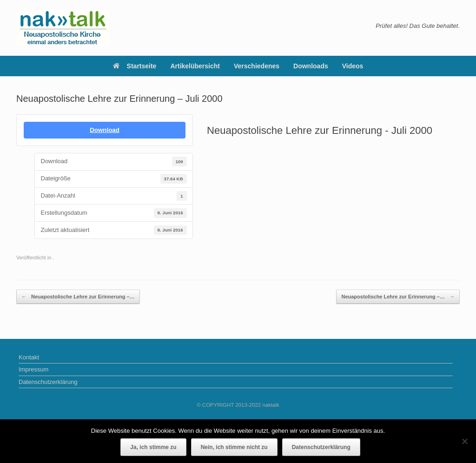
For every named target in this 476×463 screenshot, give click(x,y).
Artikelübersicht (195, 66)
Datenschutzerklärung (48, 382)
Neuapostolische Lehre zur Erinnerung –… (78, 297)
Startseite (135, 66)
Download (105, 130)
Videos (353, 66)
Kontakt (29, 357)
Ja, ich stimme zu (153, 447)
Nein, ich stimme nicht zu (234, 447)
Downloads (311, 66)
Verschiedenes (257, 66)
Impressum (33, 369)
